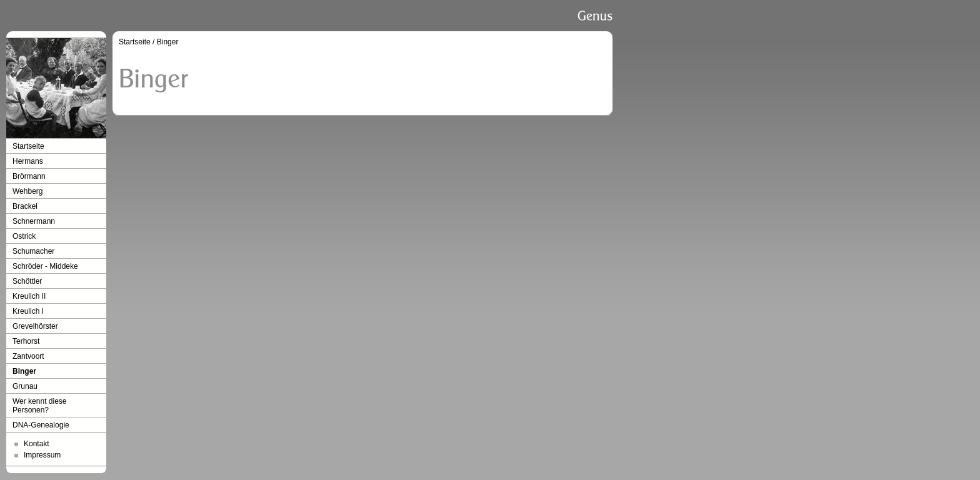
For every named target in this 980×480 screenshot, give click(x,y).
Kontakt (37, 444)
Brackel (25, 206)
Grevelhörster (35, 326)
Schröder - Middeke (45, 266)
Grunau (25, 386)
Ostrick (24, 236)
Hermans (28, 161)
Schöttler (27, 281)
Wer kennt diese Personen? (40, 406)
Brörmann (29, 176)
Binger (24, 371)
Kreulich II (29, 296)
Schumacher (33, 251)
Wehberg (27, 191)
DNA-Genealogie (41, 425)
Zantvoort (28, 356)
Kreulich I (28, 311)
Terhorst (26, 341)
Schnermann (34, 221)
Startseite (28, 146)
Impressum (42, 455)
